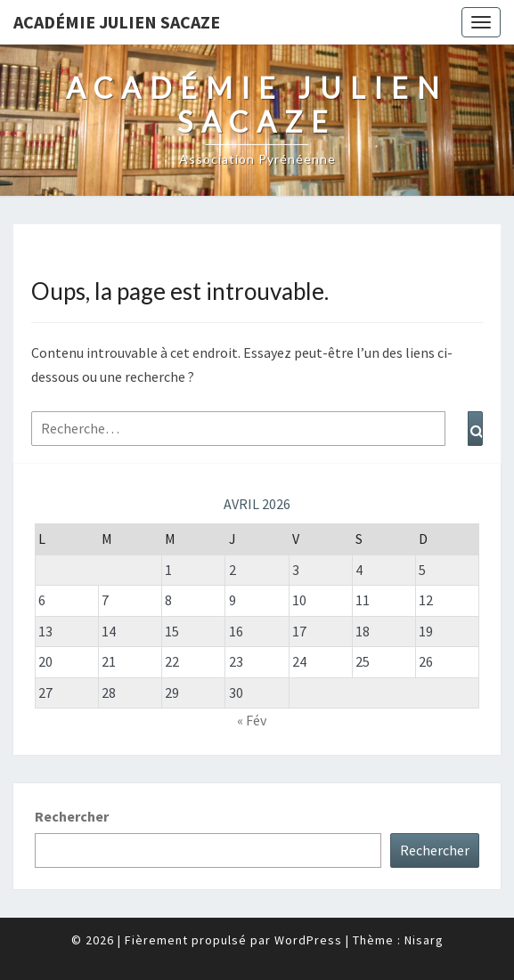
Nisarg (424, 940)
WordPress (308, 940)
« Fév (252, 720)
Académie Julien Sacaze (117, 22)
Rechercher (72, 816)
